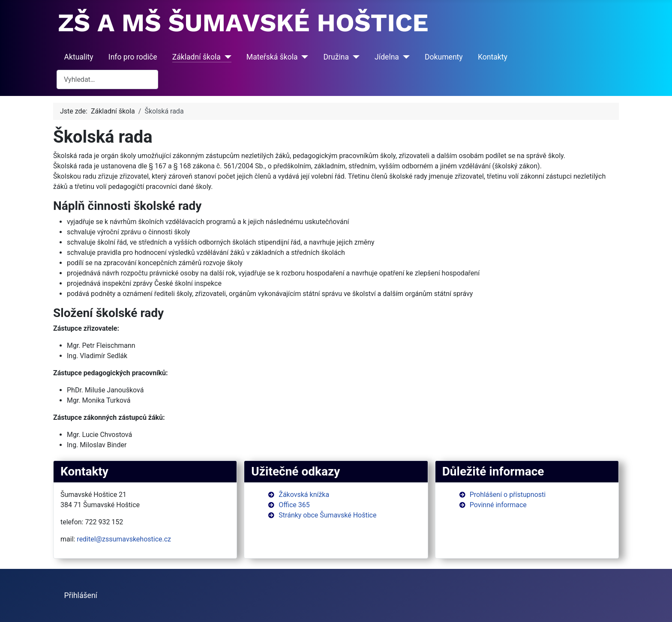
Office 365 (294, 505)
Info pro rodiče (133, 57)
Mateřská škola (272, 57)
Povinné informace (498, 505)
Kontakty (493, 57)
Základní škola (196, 57)
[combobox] (107, 79)
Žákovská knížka (304, 495)
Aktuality (79, 57)
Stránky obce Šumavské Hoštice (327, 515)
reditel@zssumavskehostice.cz (124, 539)
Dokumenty (444, 57)
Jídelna (387, 57)
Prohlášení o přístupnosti (508, 495)
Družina (336, 57)
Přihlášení (81, 595)
